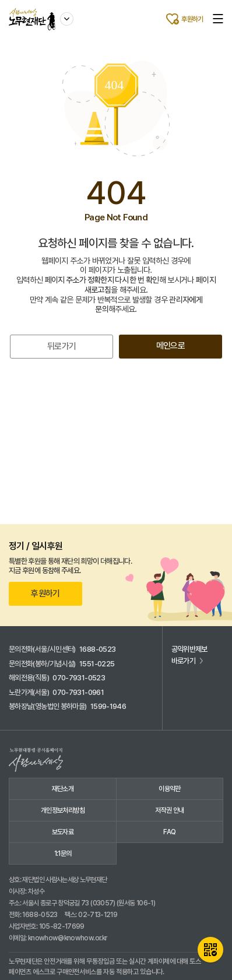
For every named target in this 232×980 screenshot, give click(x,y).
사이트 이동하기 (67, 17)
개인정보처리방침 (63, 810)
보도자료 (63, 832)
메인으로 (171, 346)
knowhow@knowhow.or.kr (68, 938)
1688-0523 (97, 649)
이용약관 (169, 789)
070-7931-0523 (79, 678)
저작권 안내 (169, 810)
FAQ (169, 832)
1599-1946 (108, 706)
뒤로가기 (61, 346)
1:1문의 (63, 853)
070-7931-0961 (78, 692)
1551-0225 (97, 664)
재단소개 (63, 789)
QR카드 (210, 950)
